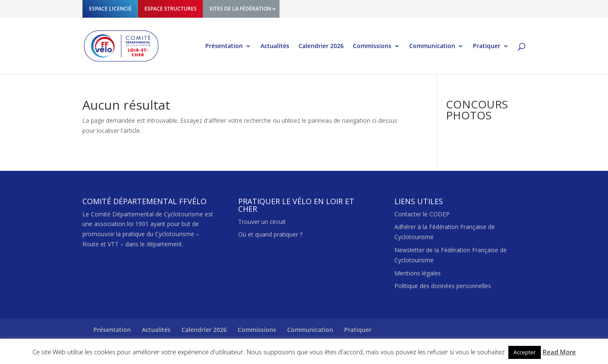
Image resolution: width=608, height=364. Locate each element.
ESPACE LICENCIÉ (110, 9)
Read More (559, 352)
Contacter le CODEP (422, 214)
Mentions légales (418, 273)
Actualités (275, 46)
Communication (432, 46)
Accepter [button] (525, 352)
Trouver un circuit (262, 222)
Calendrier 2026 (321, 46)
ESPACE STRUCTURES (171, 9)
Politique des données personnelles (443, 286)
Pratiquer (487, 46)
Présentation (224, 46)
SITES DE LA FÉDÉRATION (240, 9)
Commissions (372, 46)
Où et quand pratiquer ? (270, 234)
